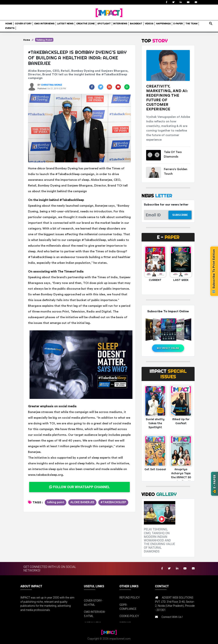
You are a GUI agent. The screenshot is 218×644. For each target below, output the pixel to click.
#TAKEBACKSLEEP (113, 502)
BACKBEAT (136, 24)
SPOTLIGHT (104, 24)
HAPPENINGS (163, 24)
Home (27, 40)
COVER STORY (23, 24)
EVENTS (10, 28)
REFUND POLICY (130, 598)
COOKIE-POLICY (129, 616)
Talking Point (44, 40)
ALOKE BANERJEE (82, 502)
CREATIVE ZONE (85, 24)
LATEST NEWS (65, 24)
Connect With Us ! (172, 617)
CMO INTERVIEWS (44, 24)
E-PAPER (178, 24)
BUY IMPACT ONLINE (168, 348)
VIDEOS (149, 24)
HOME (9, 24)
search (211, 22)
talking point (56, 502)
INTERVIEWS (120, 24)
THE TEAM (191, 24)
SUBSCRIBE (180, 215)
